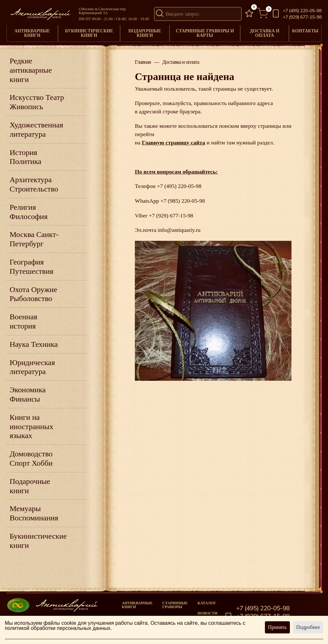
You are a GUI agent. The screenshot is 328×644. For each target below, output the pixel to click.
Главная (143, 60)
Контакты (305, 30)
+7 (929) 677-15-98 (302, 17)
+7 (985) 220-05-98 (183, 199)
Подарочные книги (144, 32)
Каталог (207, 600)
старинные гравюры (175, 602)
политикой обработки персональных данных (58, 628)
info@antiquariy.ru (179, 228)
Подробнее (308, 627)
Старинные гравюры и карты (204, 32)
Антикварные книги (32, 32)
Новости (208, 611)
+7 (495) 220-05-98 (302, 11)
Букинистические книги (89, 32)
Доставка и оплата (263, 32)
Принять (277, 627)
